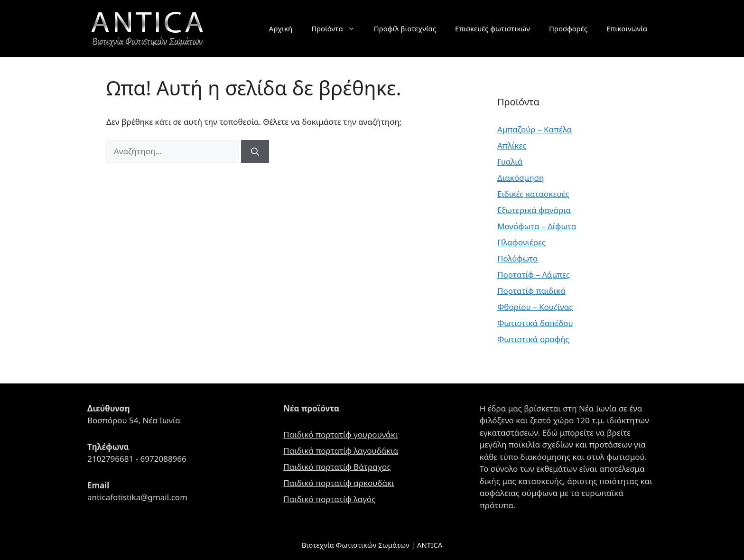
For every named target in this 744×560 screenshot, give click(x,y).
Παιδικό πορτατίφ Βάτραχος (337, 467)
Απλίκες (512, 145)
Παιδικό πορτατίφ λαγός (329, 499)
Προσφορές (568, 28)
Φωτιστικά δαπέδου (535, 323)
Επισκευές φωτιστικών (493, 28)
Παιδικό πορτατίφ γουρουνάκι (340, 434)
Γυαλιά (510, 162)
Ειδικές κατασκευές (533, 194)
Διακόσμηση (521, 178)
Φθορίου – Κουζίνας (535, 307)
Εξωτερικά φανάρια (534, 210)
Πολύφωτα (518, 258)
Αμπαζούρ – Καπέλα (535, 129)
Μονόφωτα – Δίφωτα (537, 226)
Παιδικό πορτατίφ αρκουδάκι (339, 483)
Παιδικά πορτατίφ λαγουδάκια (341, 451)
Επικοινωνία (627, 28)
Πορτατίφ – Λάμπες (534, 275)
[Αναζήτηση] (255, 151)
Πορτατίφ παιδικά (531, 291)
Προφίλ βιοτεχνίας (405, 28)
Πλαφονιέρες (521, 242)
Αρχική (281, 28)
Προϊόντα (338, 28)
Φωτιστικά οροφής (533, 339)
